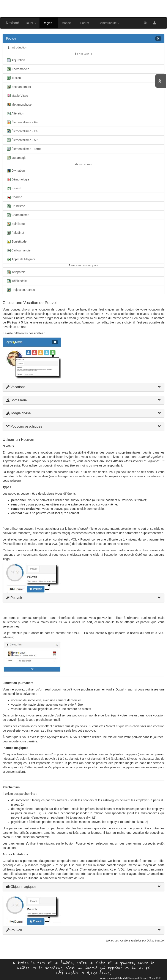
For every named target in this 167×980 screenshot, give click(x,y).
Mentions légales (108, 978)
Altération (15, 113)
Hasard (14, 188)
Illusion (13, 78)
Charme (14, 197)
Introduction (17, 47)
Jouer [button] (31, 23)
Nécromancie (18, 69)
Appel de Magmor (21, 259)
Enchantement (18, 87)
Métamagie (16, 158)
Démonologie (18, 179)
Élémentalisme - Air (22, 140)
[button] (156, 23)
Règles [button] (49, 23)
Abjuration (16, 60)
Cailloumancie (18, 250)
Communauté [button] (109, 23)
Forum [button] (86, 23)
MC (160, 81)
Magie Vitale (17, 96)
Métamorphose (19, 105)
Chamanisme (18, 215)
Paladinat (15, 233)
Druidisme (16, 206)
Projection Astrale (20, 290)
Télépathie (16, 272)
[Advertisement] (83, 8)
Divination (15, 171)
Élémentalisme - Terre (23, 149)
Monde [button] (68, 23)
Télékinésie (16, 281)
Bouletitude (16, 241)
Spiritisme (15, 224)
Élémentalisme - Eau (23, 131)
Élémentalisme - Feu (23, 122)
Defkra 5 (121, 978)
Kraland (13, 23)
